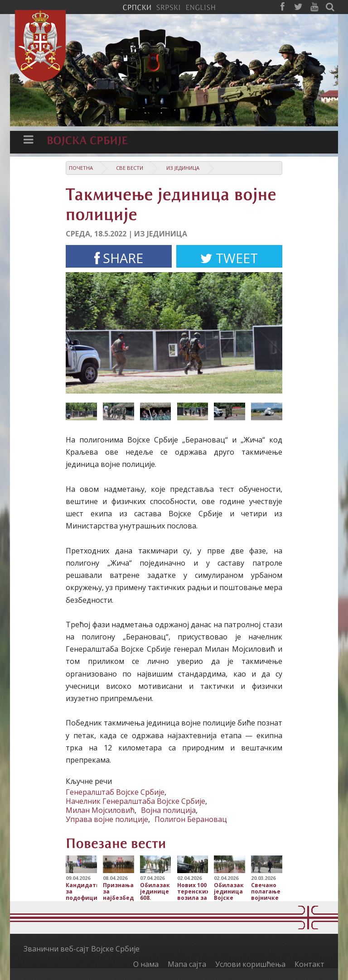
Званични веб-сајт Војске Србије (82, 949)
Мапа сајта (187, 964)
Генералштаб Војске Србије (115, 792)
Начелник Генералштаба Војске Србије (135, 801)
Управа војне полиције (107, 819)
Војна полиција (168, 810)
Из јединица (183, 168)
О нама (146, 964)
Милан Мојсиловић (100, 810)
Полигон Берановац (191, 819)
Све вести (130, 168)
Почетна (81, 168)
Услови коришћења (250, 964)
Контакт (309, 964)
